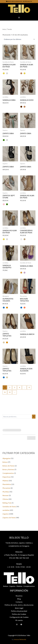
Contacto (19, 602)
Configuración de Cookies (19, 617)
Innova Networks (20, 639)
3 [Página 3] (15, 387)
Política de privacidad (19, 611)
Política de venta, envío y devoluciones (19, 605)
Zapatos (12, 586)
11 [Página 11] (29, 387)
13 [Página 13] (10, 392)
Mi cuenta (19, 620)
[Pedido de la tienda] (19, 39)
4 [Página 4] (19, 387)
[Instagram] (17, 624)
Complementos (29, 586)
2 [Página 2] (10, 387)
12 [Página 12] (5, 392)
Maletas (19, 586)
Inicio (4, 29)
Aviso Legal (19, 608)
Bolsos (6, 586)
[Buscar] (34, 417)
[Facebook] (21, 624)
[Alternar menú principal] (19, 17)
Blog (19, 599)
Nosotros (19, 596)
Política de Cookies (19, 614)
